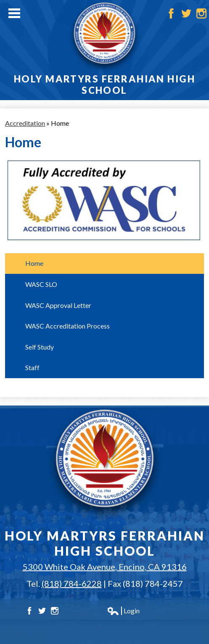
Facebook (171, 13)
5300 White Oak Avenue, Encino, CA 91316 (105, 567)
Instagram (201, 13)
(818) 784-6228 (72, 583)
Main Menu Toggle (14, 13)
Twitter (186, 13)
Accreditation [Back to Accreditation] (25, 123)
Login (123, 611)
